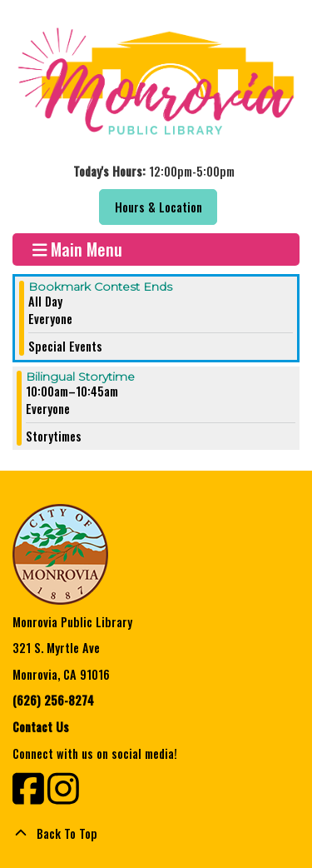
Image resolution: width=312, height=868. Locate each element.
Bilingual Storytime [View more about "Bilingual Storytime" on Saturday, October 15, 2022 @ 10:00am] (80, 377)
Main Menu (78, 249)
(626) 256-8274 (53, 700)
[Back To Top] (156, 834)
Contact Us (41, 727)
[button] (154, 172)
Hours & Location (158, 207)
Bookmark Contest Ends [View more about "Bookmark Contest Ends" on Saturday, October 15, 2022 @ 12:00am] (100, 287)
